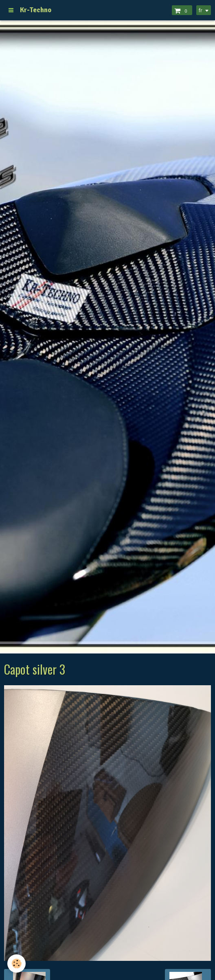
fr (201, 10)
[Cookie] (16, 964)
